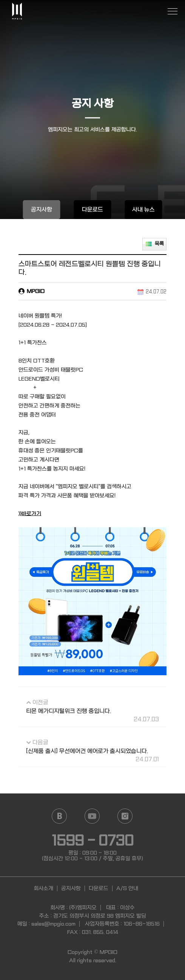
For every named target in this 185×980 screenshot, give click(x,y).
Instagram (125, 816)
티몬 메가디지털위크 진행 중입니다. (69, 711)
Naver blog (59, 816)
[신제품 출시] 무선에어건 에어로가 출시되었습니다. (87, 751)
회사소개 (43, 888)
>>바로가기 (30, 514)
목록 (159, 244)
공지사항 (42, 210)
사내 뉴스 (143, 210)
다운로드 (92, 210)
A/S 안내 (127, 888)
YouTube (92, 816)
